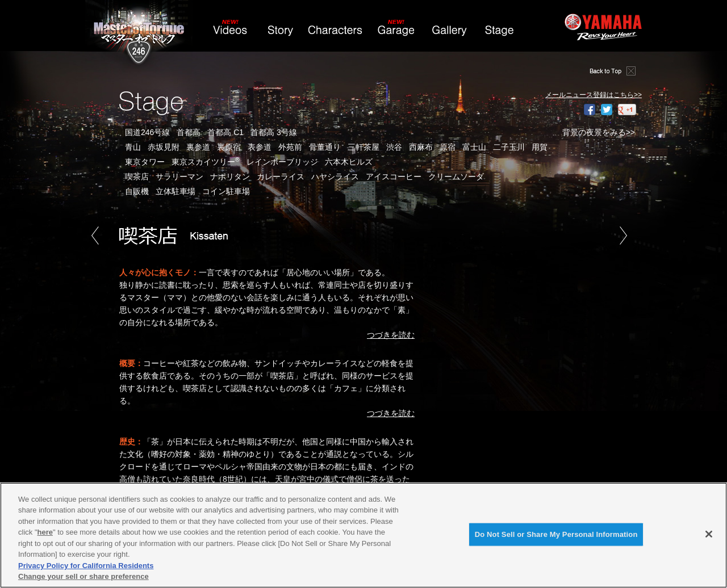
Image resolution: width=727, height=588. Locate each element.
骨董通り (325, 147)
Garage (397, 33)
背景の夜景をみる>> (599, 132)
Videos (231, 33)
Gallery (449, 33)
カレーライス (281, 177)
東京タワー (145, 162)
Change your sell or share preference (83, 576)
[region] (363, 535)
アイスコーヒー (394, 177)
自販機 (137, 191)
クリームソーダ (456, 177)
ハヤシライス (335, 177)
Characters (337, 33)
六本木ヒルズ (349, 162)
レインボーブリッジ (282, 162)
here (45, 532)
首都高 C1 (225, 132)
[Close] (709, 534)
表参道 (260, 147)
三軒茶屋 (363, 147)
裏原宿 (229, 147)
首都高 (189, 132)
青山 (133, 147)
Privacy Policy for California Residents (86, 566)
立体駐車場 (176, 191)
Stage (499, 33)
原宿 (448, 147)
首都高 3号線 (274, 132)
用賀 (540, 147)
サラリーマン (179, 177)
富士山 (474, 147)
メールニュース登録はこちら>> (594, 95)
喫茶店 (137, 177)
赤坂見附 (164, 147)
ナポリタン (230, 177)
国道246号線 (147, 132)
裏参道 (198, 147)
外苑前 (290, 147)
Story (280, 33)
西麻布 (421, 147)
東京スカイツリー (206, 162)
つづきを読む (391, 335)
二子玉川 (509, 147)
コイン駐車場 (226, 191)
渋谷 (394, 147)
